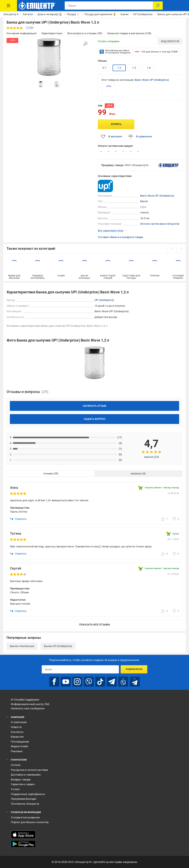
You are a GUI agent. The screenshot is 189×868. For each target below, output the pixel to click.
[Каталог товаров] (9, 6)
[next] (181, 249)
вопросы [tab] (136, 473)
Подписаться (134, 669)
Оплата (16, 765)
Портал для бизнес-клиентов (30, 822)
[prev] (172, 249)
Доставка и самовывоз (26, 775)
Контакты (17, 732)
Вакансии (17, 737)
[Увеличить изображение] (85, 44)
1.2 (119, 68)
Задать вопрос (95, 419)
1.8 (149, 68)
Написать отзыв (94, 406)
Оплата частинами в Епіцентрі (160, 224)
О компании (19, 722)
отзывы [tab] (48, 473)
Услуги (15, 789)
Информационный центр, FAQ (30, 704)
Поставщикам (20, 742)
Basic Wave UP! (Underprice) (152, 80)
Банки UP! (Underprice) (58, 646)
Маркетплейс (20, 746)
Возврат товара (21, 780)
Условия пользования (25, 817)
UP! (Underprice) (104, 300)
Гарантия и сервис (23, 784)
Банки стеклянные (22, 646)
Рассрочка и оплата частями (29, 770)
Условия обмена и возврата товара (120, 237)
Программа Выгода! (24, 799)
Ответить (18, 519)
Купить (116, 124)
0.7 (104, 68)
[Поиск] (158, 6)
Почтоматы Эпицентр (25, 804)
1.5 (134, 68)
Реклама (17, 751)
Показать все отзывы (94, 625)
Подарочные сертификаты (28, 794)
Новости (16, 727)
